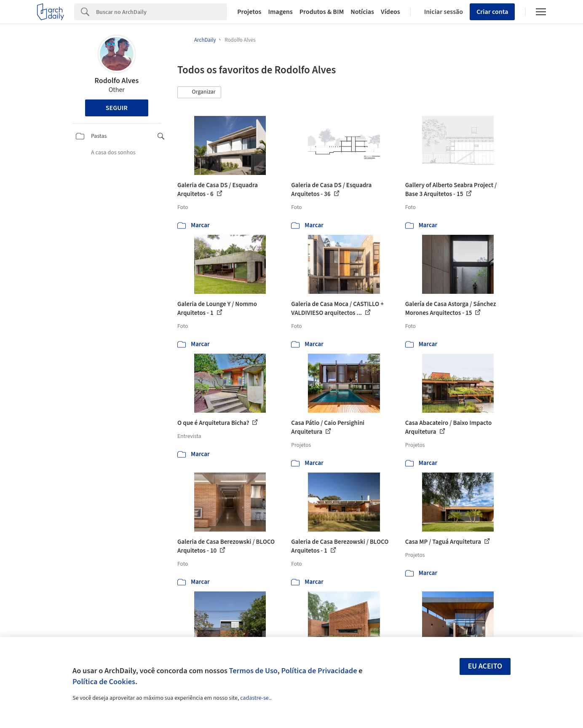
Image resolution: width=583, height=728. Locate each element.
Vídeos (390, 12)
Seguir (117, 108)
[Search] (162, 12)
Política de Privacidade (319, 671)
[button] (199, 92)
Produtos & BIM (322, 12)
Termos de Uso (253, 671)
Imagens (280, 12)
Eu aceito (485, 666)
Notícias (362, 12)
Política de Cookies (104, 682)
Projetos (249, 12)
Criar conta (492, 12)
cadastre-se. (255, 698)
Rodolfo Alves (116, 81)
